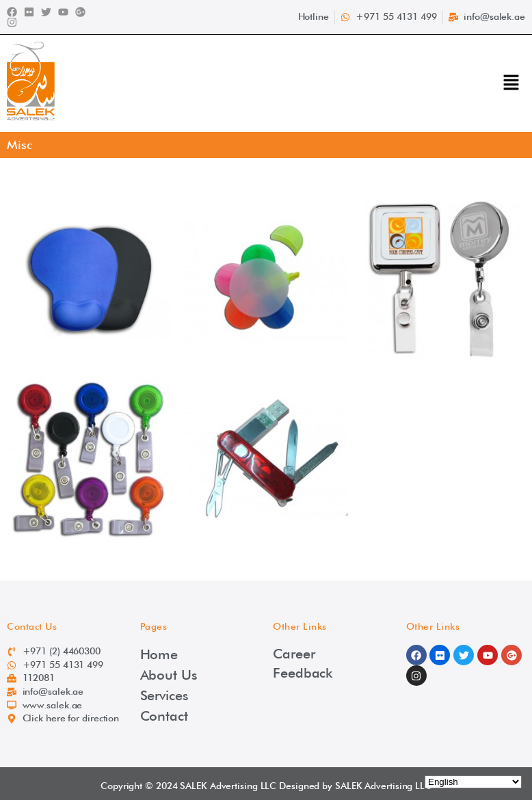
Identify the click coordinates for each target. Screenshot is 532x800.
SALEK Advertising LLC (228, 786)
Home (159, 654)
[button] (511, 83)
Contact (164, 716)
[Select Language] (473, 782)
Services (164, 695)
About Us (169, 675)
